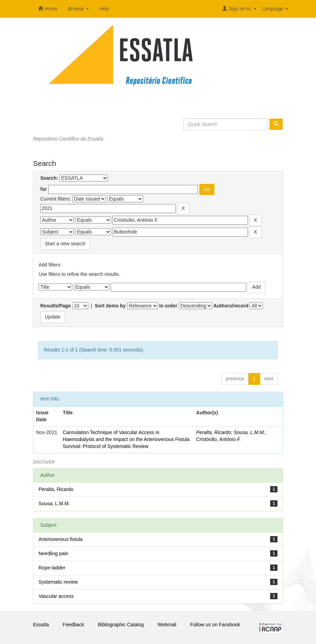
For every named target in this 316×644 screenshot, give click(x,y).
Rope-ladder (52, 568)
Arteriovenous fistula (61, 539)
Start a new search (65, 244)
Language (275, 9)
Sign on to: (239, 9)
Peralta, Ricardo (214, 432)
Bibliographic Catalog (121, 625)
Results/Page (56, 306)
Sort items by (110, 306)
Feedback (73, 625)
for (44, 189)
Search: (49, 178)
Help (104, 9)
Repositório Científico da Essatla (68, 139)
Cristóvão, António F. (218, 439)
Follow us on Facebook (215, 625)
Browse (78, 9)
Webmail (167, 625)
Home (48, 9)
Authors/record (231, 306)
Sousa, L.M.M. (249, 432)
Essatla (41, 625)
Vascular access (56, 596)
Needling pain (53, 553)
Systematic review (58, 582)
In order (168, 306)
